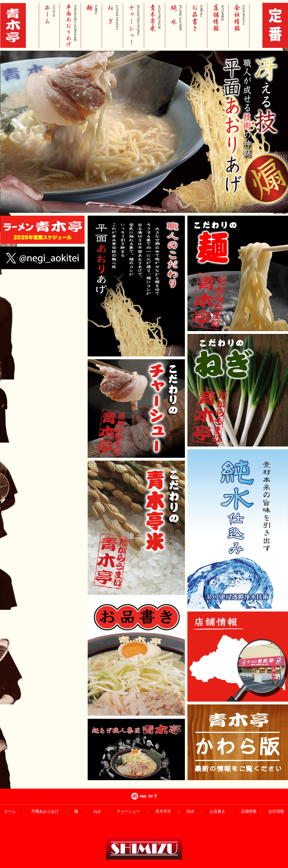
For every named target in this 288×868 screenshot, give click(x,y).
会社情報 (276, 811)
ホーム (10, 811)
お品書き (217, 811)
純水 (191, 811)
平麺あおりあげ (45, 811)
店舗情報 (249, 811)
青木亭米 (163, 811)
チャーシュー (128, 811)
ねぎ (97, 811)
